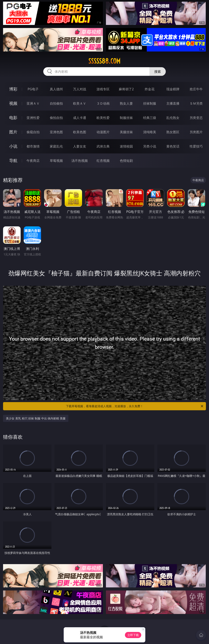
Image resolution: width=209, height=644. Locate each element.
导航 (13, 160)
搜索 (158, 72)
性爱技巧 (196, 146)
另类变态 (196, 118)
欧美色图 (80, 132)
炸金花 (150, 89)
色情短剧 (126, 161)
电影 (13, 118)
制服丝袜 (126, 118)
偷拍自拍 (56, 118)
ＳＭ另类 (196, 103)
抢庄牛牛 (196, 89)
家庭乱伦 (56, 146)
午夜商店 (33, 161)
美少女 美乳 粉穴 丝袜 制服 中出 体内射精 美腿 (36, 418)
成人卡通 (80, 118)
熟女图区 (173, 132)
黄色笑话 (173, 146)
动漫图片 (103, 132)
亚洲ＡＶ (33, 103)
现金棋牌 (173, 89)
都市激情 (33, 146)
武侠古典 (103, 146)
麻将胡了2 (126, 89)
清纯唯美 (150, 132)
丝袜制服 (150, 103)
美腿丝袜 (126, 132)
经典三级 (150, 118)
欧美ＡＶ (80, 103)
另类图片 (196, 132)
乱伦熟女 (173, 118)
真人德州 (56, 89)
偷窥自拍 (33, 132)
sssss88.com (104, 61)
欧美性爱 (103, 118)
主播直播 (173, 103)
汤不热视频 (80, 161)
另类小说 (150, 146)
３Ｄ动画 (103, 103)
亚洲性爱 (33, 118)
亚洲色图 (56, 132)
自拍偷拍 (56, 103)
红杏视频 (103, 161)
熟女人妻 (126, 103)
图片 (13, 132)
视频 (13, 103)
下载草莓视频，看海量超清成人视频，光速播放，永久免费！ (135, 406)
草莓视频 (56, 161)
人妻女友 (80, 146)
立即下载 (133, 635)
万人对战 (80, 89)
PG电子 (33, 89)
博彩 (13, 89)
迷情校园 (126, 146)
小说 (13, 146)
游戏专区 (103, 89)
